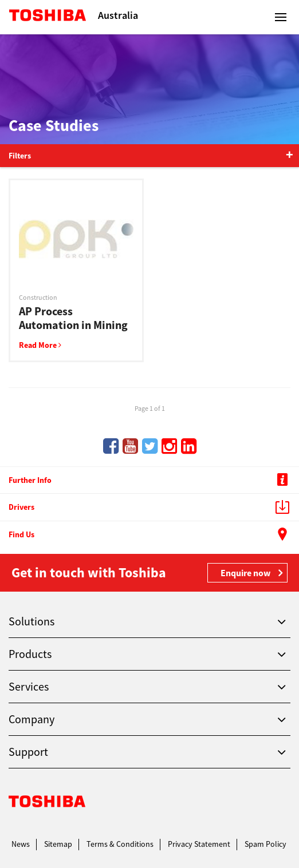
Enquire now (245, 573)
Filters (20, 156)
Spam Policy (265, 844)
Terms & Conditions (120, 844)
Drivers (151, 508)
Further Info (151, 481)
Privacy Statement (199, 844)
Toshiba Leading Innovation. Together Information (48, 804)
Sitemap (58, 844)
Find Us (151, 536)
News (21, 844)
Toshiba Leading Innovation (48, 17)
